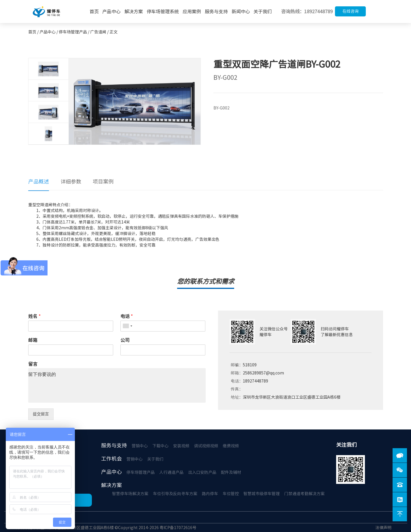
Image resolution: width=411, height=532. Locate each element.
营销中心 (140, 446)
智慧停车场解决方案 (130, 494)
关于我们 (263, 12)
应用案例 (192, 12)
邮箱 (33, 340)
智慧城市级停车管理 (262, 494)
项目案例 (103, 181)
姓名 (34, 316)
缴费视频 (231, 446)
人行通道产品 (171, 472)
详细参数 (71, 181)
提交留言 (41, 414)
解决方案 (134, 12)
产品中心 (111, 12)
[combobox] (127, 326)
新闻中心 (241, 12)
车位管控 (231, 494)
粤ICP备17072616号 (178, 528)
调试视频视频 (206, 446)
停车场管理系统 (163, 12)
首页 (94, 12)
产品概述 (39, 181)
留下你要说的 (117, 385)
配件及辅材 (231, 472)
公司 (125, 340)
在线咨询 (351, 11)
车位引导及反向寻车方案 (175, 494)
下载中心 (160, 446)
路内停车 (210, 494)
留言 (33, 364)
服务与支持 (216, 12)
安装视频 (181, 446)
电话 (127, 316)
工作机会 (111, 459)
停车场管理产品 (141, 472)
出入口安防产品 (202, 472)
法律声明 (383, 528)
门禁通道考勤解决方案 (304, 494)
